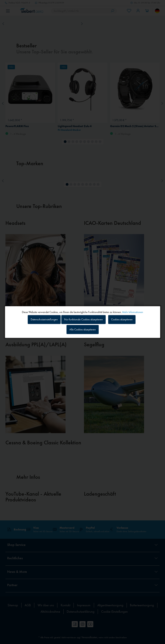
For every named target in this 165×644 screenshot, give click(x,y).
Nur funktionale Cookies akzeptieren (83, 319)
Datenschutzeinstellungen (44, 319)
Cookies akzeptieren (122, 319)
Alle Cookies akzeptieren (83, 329)
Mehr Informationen (133, 312)
